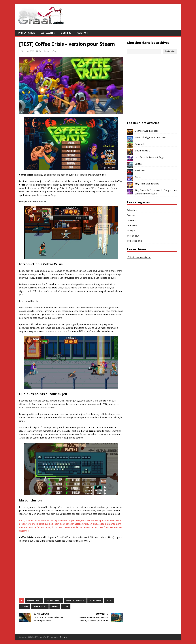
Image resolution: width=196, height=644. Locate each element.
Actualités (48, 33)
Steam (55, 606)
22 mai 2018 (29, 51)
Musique (131, 230)
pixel (109, 600)
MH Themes (62, 637)
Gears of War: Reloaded (147, 131)
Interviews (132, 225)
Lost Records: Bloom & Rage (149, 157)
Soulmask (140, 144)
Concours (132, 215)
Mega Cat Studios (75, 600)
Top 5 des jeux (134, 241)
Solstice (139, 164)
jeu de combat (53, 600)
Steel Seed (140, 170)
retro (25, 606)
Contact (83, 33)
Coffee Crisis (34, 600)
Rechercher (170, 51)
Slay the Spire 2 (142, 151)
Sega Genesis (40, 606)
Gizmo (138, 177)
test (66, 606)
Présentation (27, 33)
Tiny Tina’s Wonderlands (147, 184)
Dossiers (66, 33)
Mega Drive (95, 600)
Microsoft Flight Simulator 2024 (151, 137)
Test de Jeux (45, 51)
